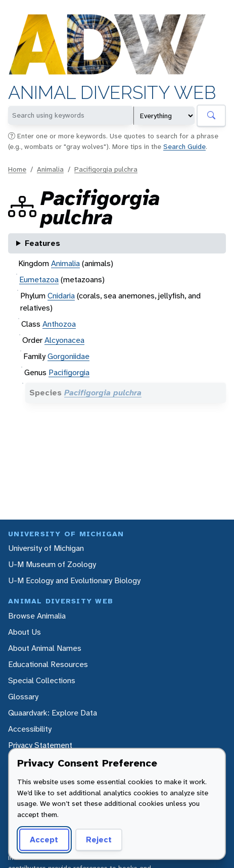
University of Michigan (46, 548)
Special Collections (42, 680)
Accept (44, 839)
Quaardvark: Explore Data (53, 713)
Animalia (50, 169)
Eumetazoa (39, 279)
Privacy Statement (40, 745)
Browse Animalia (37, 616)
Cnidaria (61, 296)
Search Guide (184, 146)
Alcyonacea (64, 340)
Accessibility (30, 729)
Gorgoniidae (68, 356)
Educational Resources (48, 664)
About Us (25, 632)
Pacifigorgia (69, 372)
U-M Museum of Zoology (52, 564)
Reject (99, 839)
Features (42, 243)
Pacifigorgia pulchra (106, 169)
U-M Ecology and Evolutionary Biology (74, 580)
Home (17, 169)
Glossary (23, 697)
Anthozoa (59, 324)
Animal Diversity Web (112, 93)
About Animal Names (45, 648)
